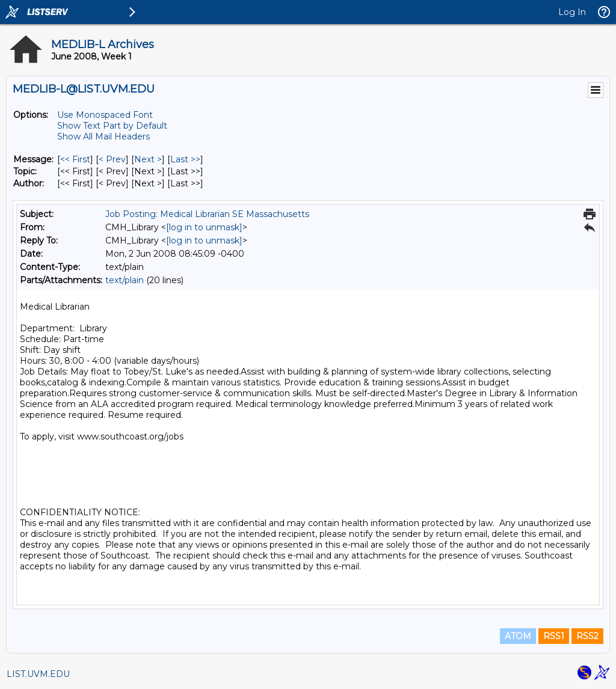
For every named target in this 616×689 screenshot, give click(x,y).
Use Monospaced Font (105, 115)
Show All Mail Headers (103, 136)
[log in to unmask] (204, 227)
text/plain (125, 280)
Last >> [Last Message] (185, 159)
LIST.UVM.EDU (38, 674)
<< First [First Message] (75, 159)
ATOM (518, 636)
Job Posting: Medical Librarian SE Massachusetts (207, 214)
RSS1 (554, 636)
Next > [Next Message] (148, 159)
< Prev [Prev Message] (112, 159)
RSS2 (587, 636)
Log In (572, 12)
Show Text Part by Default (112, 126)
